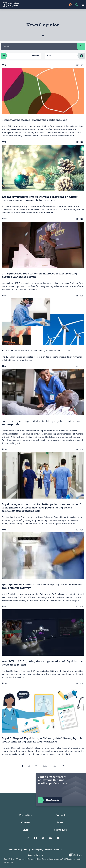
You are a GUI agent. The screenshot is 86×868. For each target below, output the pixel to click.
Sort (49, 56)
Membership (49, 800)
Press (60, 822)
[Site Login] (70, 5)
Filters (20, 56)
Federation (26, 815)
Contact (60, 815)
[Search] (39, 46)
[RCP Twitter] (43, 838)
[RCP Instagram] (28, 838)
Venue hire (60, 830)
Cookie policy (38, 850)
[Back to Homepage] (22, 5)
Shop (26, 830)
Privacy (27, 850)
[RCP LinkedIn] (51, 838)
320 (45, 766)
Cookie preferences (35, 855)
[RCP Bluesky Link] (58, 838)
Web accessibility (15, 850)
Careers (26, 822)
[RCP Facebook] (35, 838)
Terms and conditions (54, 850)
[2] (63, 766)
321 (54, 766)
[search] (81, 46)
